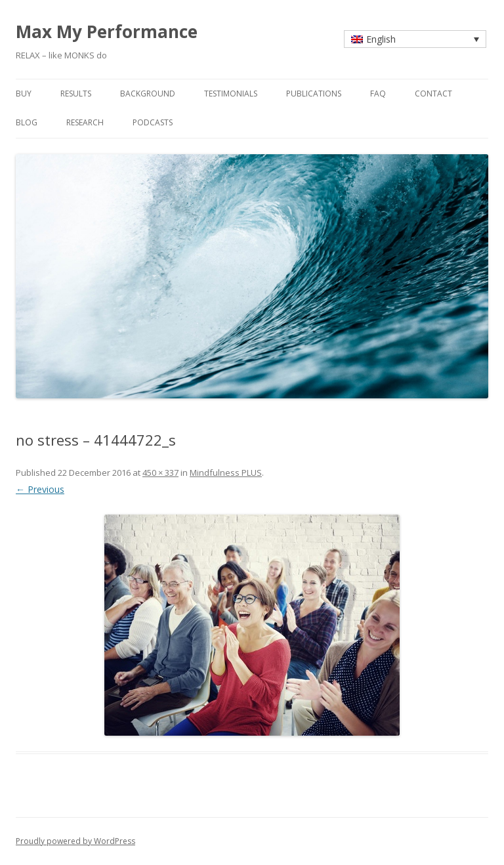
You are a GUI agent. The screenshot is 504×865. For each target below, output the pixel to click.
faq (378, 94)
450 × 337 (160, 473)
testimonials (231, 94)
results (76, 94)
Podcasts (153, 122)
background (148, 94)
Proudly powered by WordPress (75, 841)
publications (314, 94)
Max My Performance (107, 32)
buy (24, 94)
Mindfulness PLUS (226, 473)
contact (433, 94)
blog (27, 122)
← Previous (40, 489)
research (85, 122)
